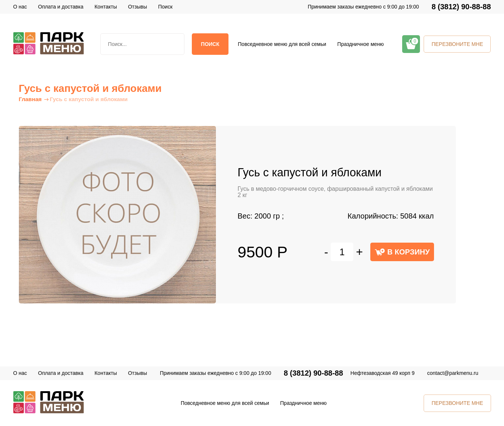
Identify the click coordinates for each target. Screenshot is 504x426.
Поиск (210, 44)
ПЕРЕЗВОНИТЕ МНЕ (457, 44)
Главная (30, 99)
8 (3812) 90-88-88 (461, 7)
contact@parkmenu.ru (453, 373)
